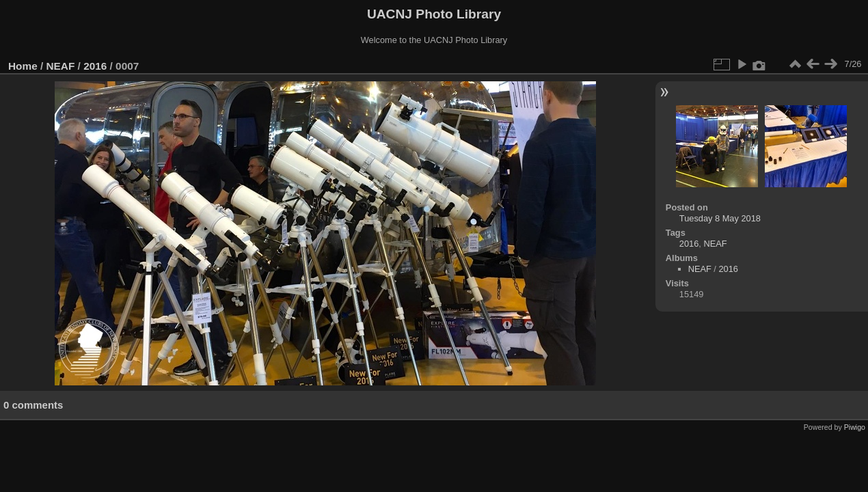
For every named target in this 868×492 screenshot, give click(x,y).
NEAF (61, 66)
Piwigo (855, 427)
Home (23, 66)
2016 (95, 66)
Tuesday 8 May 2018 (720, 218)
